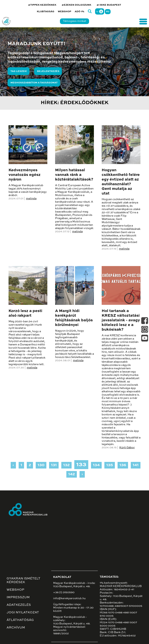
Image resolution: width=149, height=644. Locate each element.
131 (54, 465)
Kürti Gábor (127, 448)
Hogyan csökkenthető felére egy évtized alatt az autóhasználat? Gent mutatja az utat (121, 182)
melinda (31, 199)
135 (110, 465)
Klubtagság (46, 12)
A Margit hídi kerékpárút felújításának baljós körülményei (74, 318)
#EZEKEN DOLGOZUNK (76, 5)
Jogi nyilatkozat (23, 613)
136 (123, 465)
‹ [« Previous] (13, 465)
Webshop (65, 12)
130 (41, 465)
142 (72, 474)
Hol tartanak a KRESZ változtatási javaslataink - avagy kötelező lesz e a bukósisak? (121, 320)
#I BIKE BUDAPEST (109, 5)
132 (66, 465)
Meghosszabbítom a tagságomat (34, 83)
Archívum (16, 628)
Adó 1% (80, 12)
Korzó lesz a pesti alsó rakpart (25, 313)
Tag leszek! (19, 71)
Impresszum (18, 597)
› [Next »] (82, 474)
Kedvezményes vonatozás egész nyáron (25, 175)
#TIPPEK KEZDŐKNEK (42, 5)
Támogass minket (74, 21)
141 (136, 465)
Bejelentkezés (48, 71)
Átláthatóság (20, 620)
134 (96, 465)
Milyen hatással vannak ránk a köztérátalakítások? (74, 175)
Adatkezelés (19, 605)
